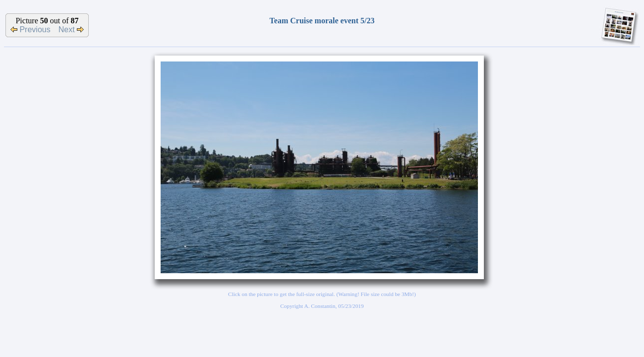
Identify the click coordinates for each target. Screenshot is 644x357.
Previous (30, 30)
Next (71, 30)
